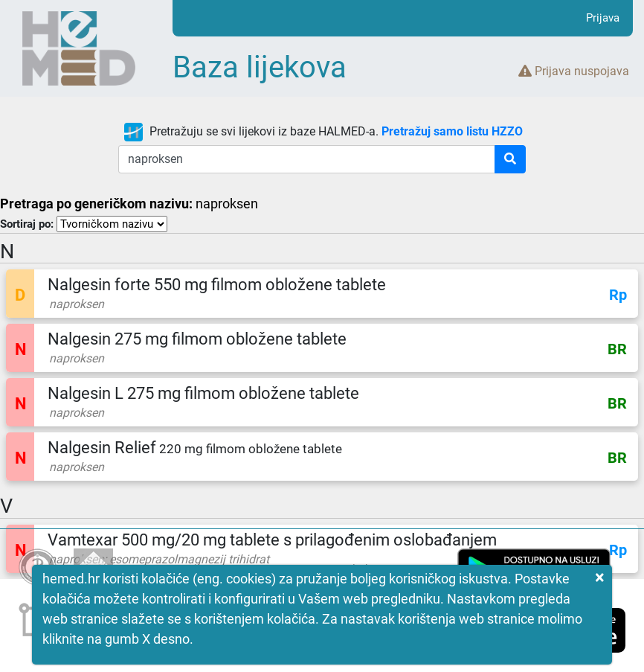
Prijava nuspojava (574, 71)
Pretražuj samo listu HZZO (452, 131)
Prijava (603, 18)
